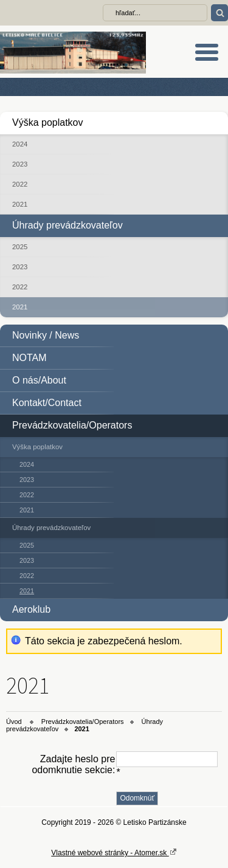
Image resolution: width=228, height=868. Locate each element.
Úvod (14, 722)
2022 (20, 184)
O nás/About (39, 380)
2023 (20, 164)
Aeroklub (31, 609)
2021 (20, 204)
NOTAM (29, 358)
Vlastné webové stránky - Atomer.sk (114, 852)
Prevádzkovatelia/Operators (72, 425)
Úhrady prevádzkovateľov (67, 225)
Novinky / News (46, 335)
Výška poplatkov (48, 122)
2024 (20, 144)
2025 (20, 247)
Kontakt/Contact (47, 403)
